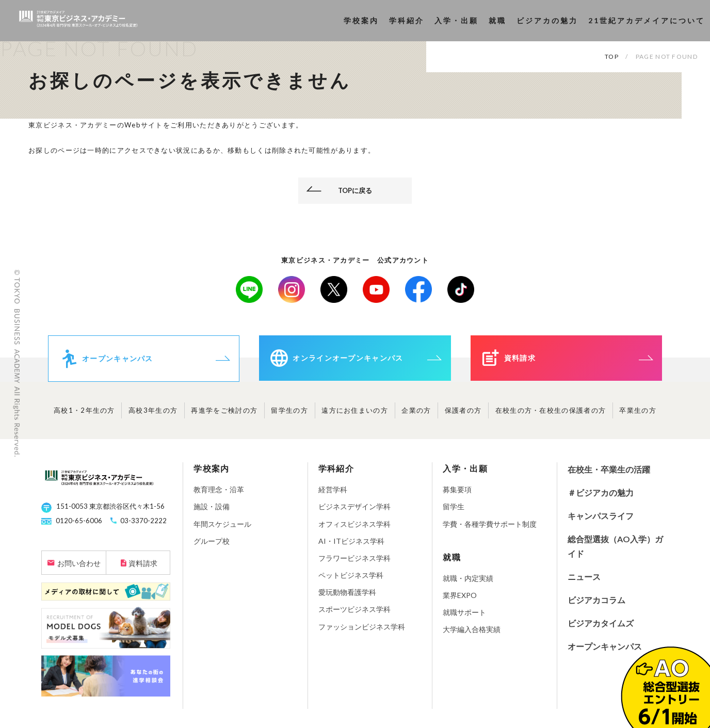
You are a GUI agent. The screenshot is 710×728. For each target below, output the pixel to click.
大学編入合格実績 (472, 634)
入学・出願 (456, 20)
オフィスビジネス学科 (354, 529)
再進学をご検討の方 (224, 415)
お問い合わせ (79, 568)
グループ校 (212, 546)
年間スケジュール (222, 529)
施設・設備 (212, 512)
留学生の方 (289, 415)
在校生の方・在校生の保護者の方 (551, 415)
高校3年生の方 (153, 415)
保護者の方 (463, 415)
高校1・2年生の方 (84, 415)
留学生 (454, 512)
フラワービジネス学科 (354, 563)
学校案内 (361, 20)
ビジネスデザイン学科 (354, 512)
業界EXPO (460, 600)
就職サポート (464, 617)
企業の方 (416, 415)
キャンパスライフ (601, 521)
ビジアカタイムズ (601, 628)
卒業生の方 (638, 415)
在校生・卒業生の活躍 (609, 474)
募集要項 (457, 495)
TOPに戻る (355, 190)
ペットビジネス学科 (351, 580)
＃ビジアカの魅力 (601, 498)
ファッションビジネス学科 (362, 632)
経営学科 (333, 495)
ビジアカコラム (596, 605)
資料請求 (143, 568)
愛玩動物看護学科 (347, 597)
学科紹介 (407, 20)
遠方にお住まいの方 (355, 415)
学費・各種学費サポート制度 (490, 529)
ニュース (584, 582)
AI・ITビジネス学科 (351, 546)
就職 (497, 20)
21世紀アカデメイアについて (647, 20)
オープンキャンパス (605, 651)
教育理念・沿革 (219, 495)
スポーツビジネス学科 (354, 614)
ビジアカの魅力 (547, 20)
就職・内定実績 (468, 583)
